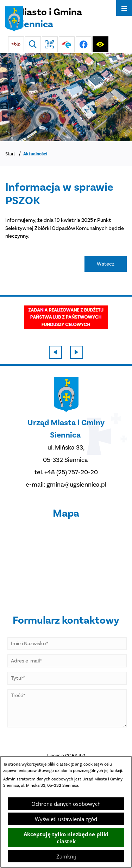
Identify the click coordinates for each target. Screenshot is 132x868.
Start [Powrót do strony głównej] (10, 154)
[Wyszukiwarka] (33, 44)
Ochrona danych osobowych (66, 804)
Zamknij (66, 856)
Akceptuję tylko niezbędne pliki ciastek (66, 838)
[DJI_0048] (66, 97)
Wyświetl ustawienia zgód (66, 819)
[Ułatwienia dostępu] (100, 44)
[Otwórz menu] (124, 8)
